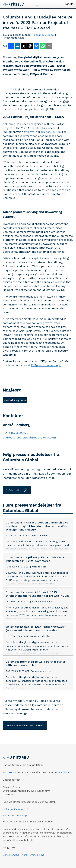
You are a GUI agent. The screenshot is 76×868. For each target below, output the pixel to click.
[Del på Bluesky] (36, 46)
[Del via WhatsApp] (43, 46)
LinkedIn (8, 809)
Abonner (17, 490)
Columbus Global (44, 35)
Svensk (34, 855)
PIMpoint (9, 90)
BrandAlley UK (51, 132)
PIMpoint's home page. (46, 365)
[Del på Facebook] (11, 46)
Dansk (6, 855)
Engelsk (16, 855)
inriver (31, 132)
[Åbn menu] (37, 4)
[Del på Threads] (30, 46)
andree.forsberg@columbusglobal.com (29, 438)
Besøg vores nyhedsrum (25, 725)
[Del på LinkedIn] (17, 46)
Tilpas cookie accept (15, 815)
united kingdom (15, 400)
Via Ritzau (64, 772)
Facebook (20, 809)
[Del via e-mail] (49, 46)
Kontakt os (9, 772)
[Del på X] (24, 46)
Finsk (42, 855)
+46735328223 (18, 433)
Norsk (25, 855)
